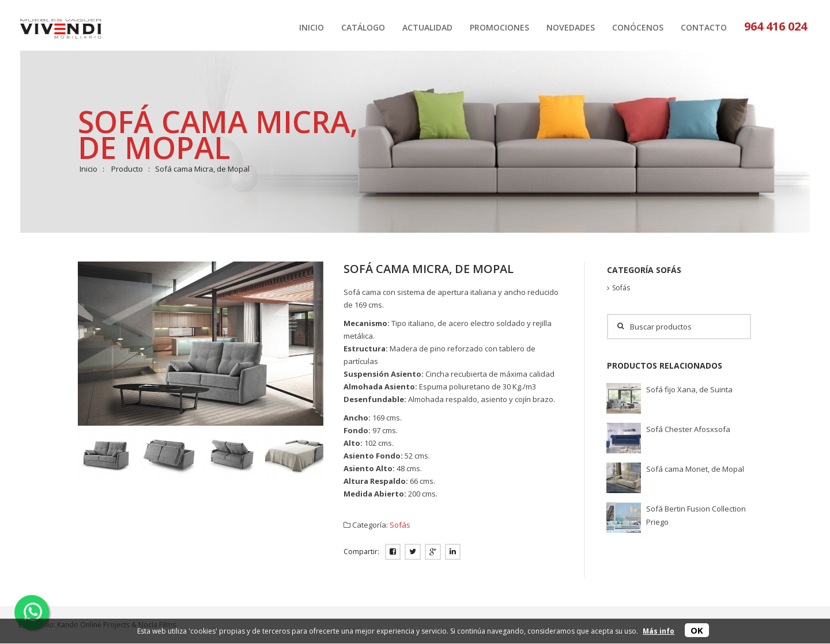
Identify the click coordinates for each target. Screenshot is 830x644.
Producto (127, 169)
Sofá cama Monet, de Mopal (695, 469)
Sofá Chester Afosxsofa (688, 429)
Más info (659, 631)
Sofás (400, 525)
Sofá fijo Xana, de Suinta (689, 389)
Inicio (88, 169)
